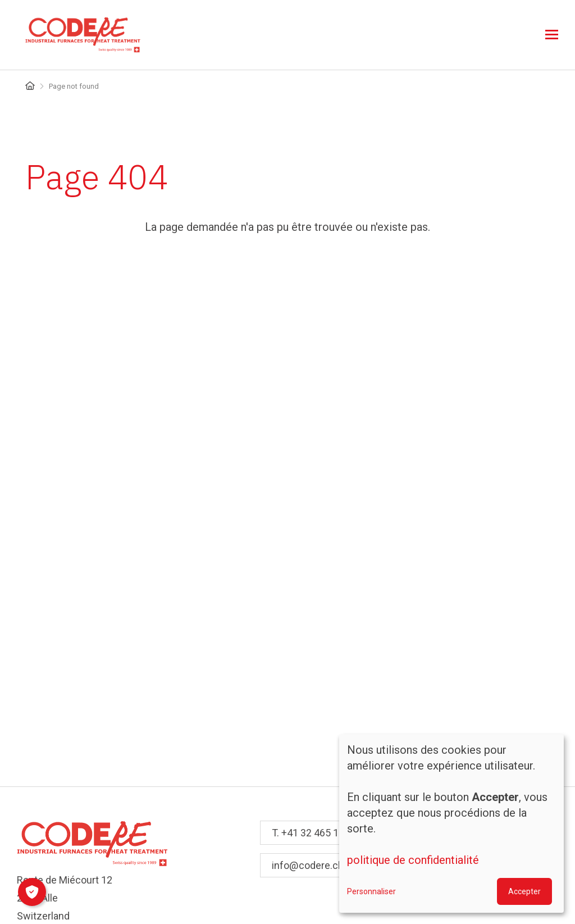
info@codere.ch (307, 865)
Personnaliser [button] (371, 891)
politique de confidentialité (413, 861)
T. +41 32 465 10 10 (315, 833)
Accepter (524, 891)
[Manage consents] (32, 892)
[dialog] (451, 824)
